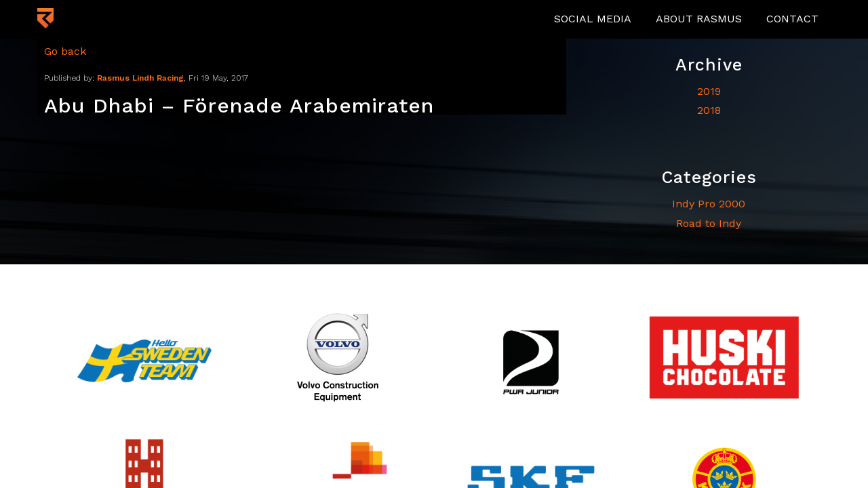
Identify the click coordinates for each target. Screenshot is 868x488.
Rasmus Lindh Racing (140, 78)
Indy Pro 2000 (709, 204)
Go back (65, 51)
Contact (792, 19)
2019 (709, 91)
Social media (593, 19)
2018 (709, 110)
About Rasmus (699, 19)
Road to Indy (709, 223)
